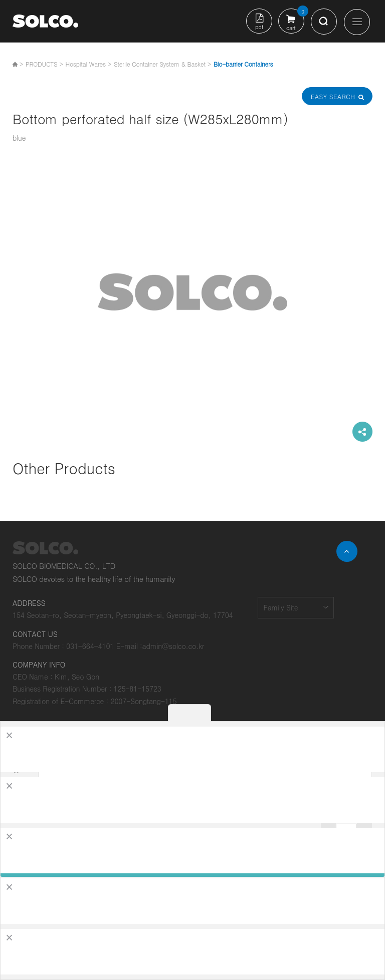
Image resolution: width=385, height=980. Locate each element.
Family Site (280, 607)
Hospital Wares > (88, 64)
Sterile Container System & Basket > (162, 64)
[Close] (9, 735)
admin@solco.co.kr (173, 646)
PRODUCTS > (44, 64)
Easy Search (337, 96)
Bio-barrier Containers (243, 64)
